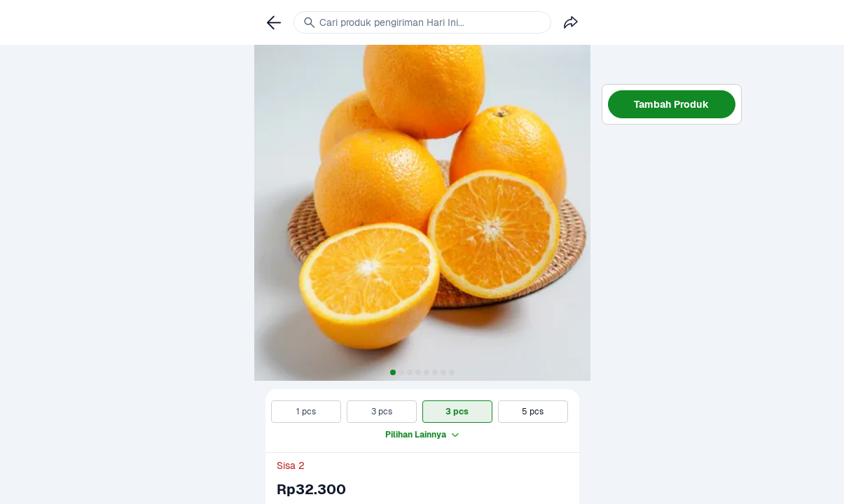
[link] (274, 22)
